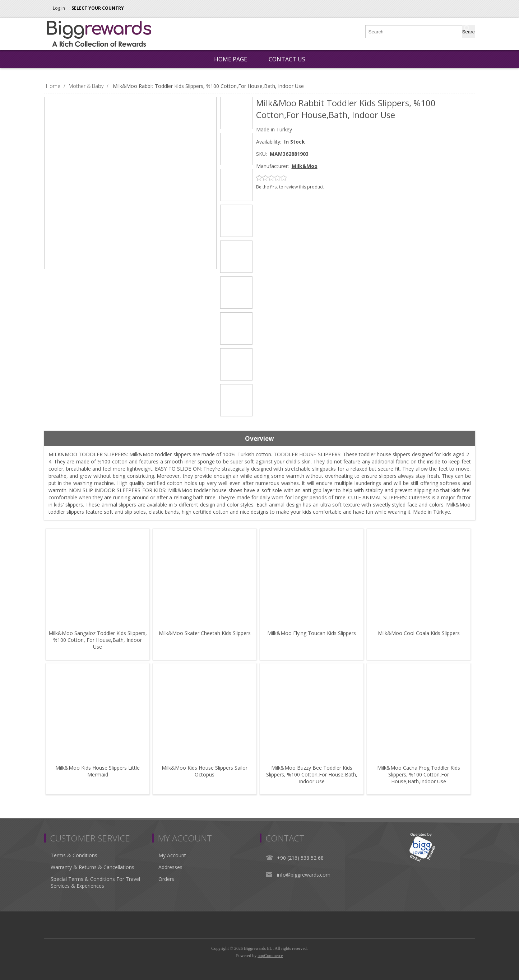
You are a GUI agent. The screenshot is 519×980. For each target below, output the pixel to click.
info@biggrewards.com (304, 875)
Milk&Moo (305, 166)
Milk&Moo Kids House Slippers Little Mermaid (98, 771)
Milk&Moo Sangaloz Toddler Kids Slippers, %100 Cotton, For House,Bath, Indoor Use (98, 640)
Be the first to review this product (290, 187)
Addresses (170, 867)
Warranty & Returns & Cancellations (92, 867)
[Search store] (414, 32)
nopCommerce (270, 956)
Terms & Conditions (74, 855)
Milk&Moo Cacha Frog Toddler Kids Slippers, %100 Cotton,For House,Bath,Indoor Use (419, 774)
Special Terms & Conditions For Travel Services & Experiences (95, 882)
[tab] (260, 439)
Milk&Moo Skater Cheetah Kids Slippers (205, 633)
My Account (172, 855)
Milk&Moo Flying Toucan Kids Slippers (312, 633)
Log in (59, 8)
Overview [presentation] (259, 438)
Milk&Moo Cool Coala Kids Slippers (419, 633)
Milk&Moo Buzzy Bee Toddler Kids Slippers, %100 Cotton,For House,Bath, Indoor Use (312, 774)
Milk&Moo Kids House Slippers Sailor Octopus (205, 771)
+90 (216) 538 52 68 (300, 858)
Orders (166, 879)
